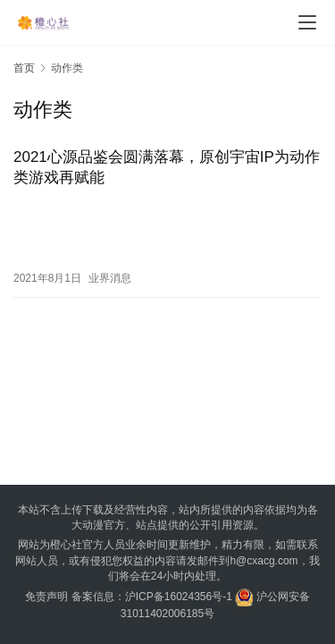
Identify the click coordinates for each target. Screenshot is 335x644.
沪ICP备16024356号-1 (179, 597)
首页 (24, 68)
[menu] (307, 22)
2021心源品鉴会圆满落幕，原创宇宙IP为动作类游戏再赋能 (167, 167)
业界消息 (110, 278)
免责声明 (46, 597)
